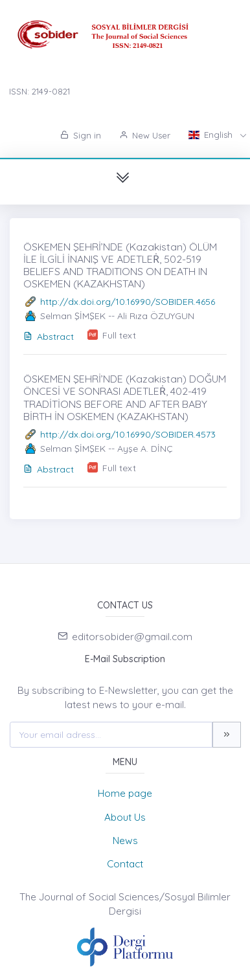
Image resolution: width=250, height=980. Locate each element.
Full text (119, 335)
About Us (125, 817)
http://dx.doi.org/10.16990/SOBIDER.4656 (128, 302)
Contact (125, 864)
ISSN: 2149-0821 (40, 91)
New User (145, 135)
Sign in (81, 135)
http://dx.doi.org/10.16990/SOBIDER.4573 (128, 434)
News (125, 841)
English (212, 135)
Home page (125, 793)
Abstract (49, 337)
